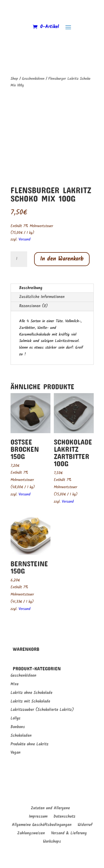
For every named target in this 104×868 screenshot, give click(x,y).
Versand (24, 240)
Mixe (15, 684)
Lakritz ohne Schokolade (31, 693)
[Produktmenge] (19, 259)
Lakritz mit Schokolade (30, 701)
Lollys (16, 718)
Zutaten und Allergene (50, 809)
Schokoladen (21, 736)
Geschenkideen (33, 79)
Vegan (16, 753)
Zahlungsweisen (31, 834)
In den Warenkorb (62, 259)
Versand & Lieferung (69, 834)
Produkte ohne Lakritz (30, 744)
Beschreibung (31, 288)
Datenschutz (64, 817)
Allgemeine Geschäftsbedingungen (42, 825)
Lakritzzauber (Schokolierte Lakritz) (42, 710)
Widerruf (85, 825)
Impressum (38, 817)
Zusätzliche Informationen (42, 297)
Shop (14, 79)
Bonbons (18, 727)
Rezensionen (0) (33, 306)
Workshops (52, 842)
